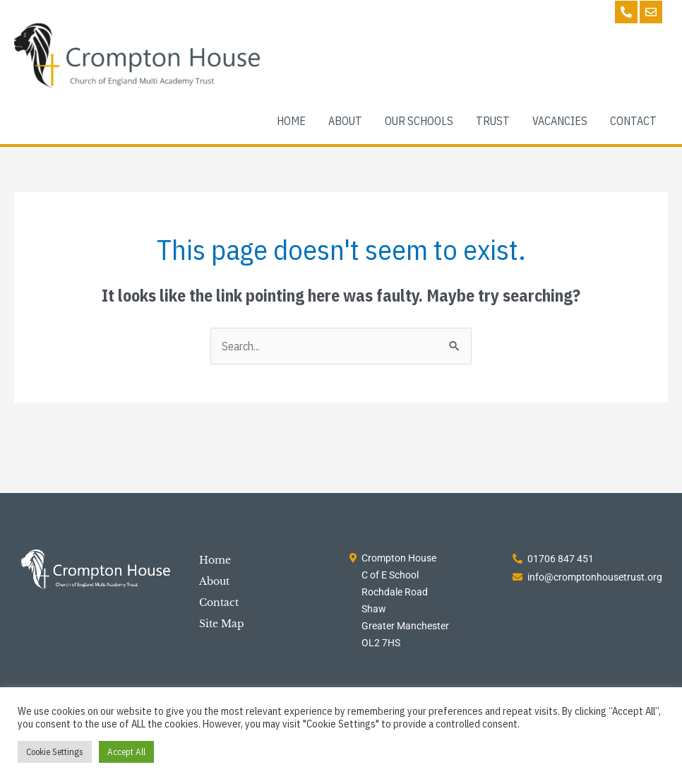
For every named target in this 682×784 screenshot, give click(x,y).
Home (215, 560)
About (214, 581)
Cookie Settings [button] (55, 752)
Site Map (222, 624)
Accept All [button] (126, 752)
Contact (219, 602)
